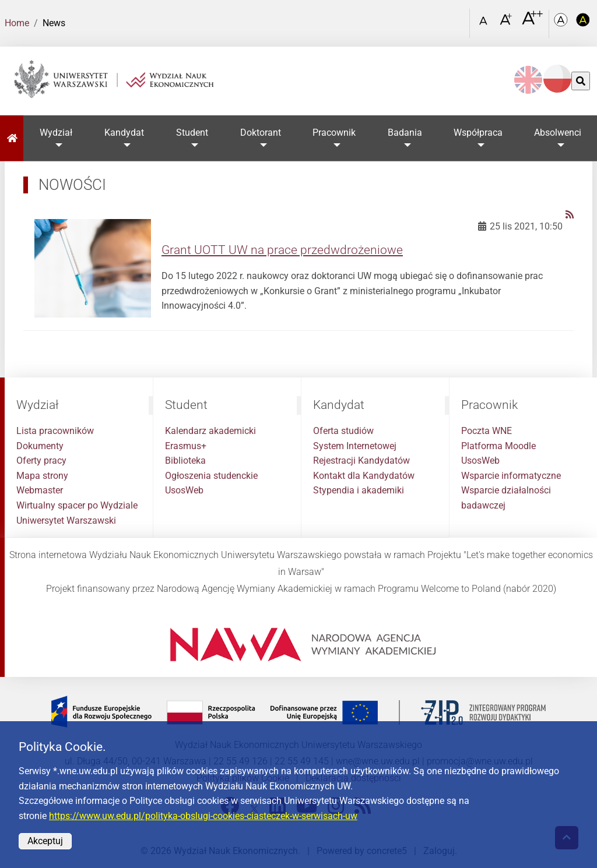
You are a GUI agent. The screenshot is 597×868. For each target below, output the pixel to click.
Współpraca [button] (478, 133)
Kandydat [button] (124, 133)
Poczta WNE (487, 431)
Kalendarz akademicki (210, 431)
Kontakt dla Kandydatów (364, 476)
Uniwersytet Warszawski (66, 521)
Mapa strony (42, 476)
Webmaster (40, 490)
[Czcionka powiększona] (507, 23)
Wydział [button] (56, 133)
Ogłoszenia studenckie (211, 476)
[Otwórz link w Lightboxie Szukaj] (458, 19)
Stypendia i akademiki (359, 490)
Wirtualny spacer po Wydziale (77, 505)
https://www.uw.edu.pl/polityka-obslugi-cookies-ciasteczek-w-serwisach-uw (203, 816)
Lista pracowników (55, 431)
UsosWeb (184, 490)
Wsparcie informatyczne (511, 476)
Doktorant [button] (261, 133)
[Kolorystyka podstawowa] (562, 24)
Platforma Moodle (498, 446)
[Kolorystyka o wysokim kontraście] (583, 24)
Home (17, 23)
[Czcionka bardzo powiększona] (532, 23)
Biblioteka (185, 461)
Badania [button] (405, 133)
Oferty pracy (41, 461)
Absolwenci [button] (558, 133)
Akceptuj (45, 841)
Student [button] (192, 133)
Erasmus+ (186, 446)
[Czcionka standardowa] (485, 24)
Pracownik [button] (334, 133)
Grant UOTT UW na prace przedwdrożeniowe (282, 250)
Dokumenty (40, 446)
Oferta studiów (343, 431)
